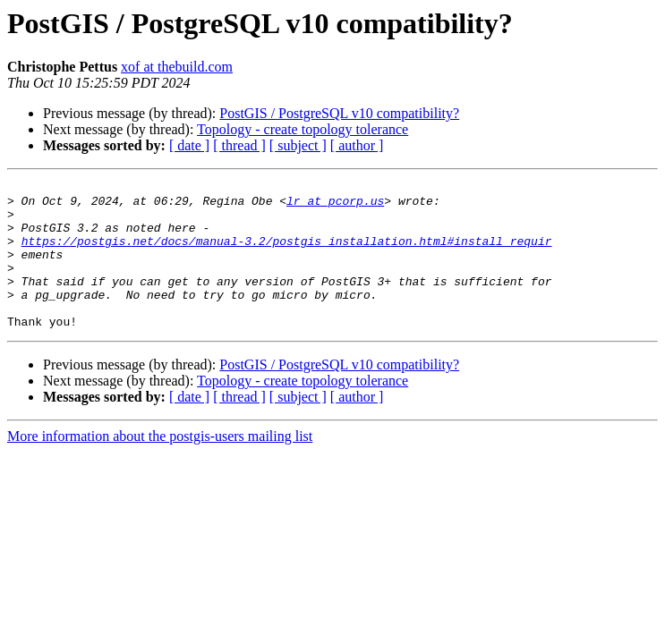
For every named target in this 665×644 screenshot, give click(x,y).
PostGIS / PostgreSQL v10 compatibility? (339, 113)
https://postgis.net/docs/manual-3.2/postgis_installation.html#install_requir (287, 254)
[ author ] (357, 145)
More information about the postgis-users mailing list (160, 466)
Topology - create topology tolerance (303, 129)
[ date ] (189, 145)
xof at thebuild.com (177, 67)
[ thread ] (239, 145)
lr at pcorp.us (335, 206)
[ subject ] (298, 145)
